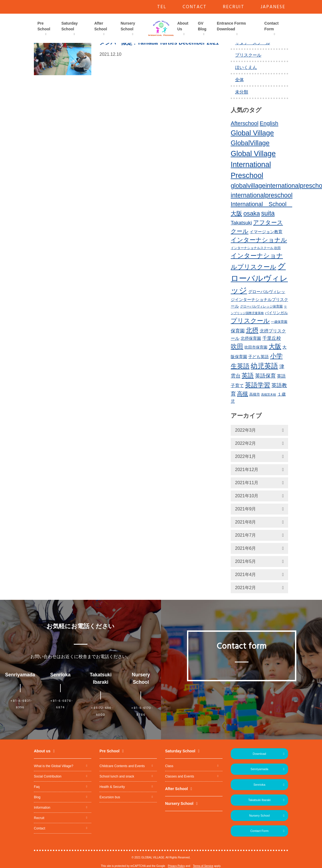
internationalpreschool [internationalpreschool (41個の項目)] (262, 195)
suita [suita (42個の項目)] (268, 213)
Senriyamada (260, 769)
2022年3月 (246, 430)
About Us (183, 26)
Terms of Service (203, 866)
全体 (239, 80)
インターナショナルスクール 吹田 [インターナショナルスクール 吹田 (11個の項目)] (256, 248)
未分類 (242, 92)
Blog (37, 797)
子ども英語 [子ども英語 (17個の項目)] (258, 357)
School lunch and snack (117, 776)
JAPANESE (273, 7)
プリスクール (248, 55)
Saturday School (69, 26)
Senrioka (259, 785)
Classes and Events (180, 776)
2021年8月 (246, 522)
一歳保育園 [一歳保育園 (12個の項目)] (279, 322)
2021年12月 (247, 470)
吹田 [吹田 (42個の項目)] (237, 346)
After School (101, 26)
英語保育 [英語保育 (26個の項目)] (265, 376)
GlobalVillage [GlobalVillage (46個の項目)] (250, 143)
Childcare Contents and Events (122, 766)
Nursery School (128, 26)
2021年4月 (246, 575)
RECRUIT (234, 7)
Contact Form (271, 26)
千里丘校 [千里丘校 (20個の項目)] (272, 338)
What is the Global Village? (54, 766)
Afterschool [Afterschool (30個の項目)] (245, 123)
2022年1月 (246, 456)
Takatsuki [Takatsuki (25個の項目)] (241, 223)
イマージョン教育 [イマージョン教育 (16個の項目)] (266, 232)
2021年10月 (247, 496)
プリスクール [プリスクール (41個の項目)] (250, 321)
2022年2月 (246, 443)
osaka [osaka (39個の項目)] (252, 213)
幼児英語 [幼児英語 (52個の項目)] (264, 366)
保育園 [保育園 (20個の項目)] (238, 331)
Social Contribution (48, 776)
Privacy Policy (176, 866)
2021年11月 (247, 483)
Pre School (44, 26)
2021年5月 (246, 561)
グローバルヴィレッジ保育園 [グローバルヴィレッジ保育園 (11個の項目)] (261, 306)
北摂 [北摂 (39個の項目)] (252, 330)
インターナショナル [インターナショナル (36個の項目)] (259, 240)
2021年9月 (246, 509)
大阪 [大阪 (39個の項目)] (275, 346)
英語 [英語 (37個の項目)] (248, 375)
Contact (39, 828)
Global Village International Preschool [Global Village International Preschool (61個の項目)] (253, 165)
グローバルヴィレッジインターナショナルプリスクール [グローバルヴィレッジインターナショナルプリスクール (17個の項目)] (259, 299)
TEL (162, 7)
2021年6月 (246, 548)
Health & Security (112, 787)
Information (42, 808)
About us (42, 751)
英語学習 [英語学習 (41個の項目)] (257, 385)
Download (260, 754)
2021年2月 (246, 588)
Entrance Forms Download (231, 26)
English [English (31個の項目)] (269, 123)
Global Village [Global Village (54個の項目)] (252, 133)
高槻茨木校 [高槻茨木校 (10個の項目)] (269, 394)
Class (169, 766)
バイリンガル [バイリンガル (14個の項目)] (276, 313)
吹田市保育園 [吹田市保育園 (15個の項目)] (256, 347)
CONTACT (195, 7)
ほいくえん (246, 67)
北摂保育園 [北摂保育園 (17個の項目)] (251, 338)
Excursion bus (110, 797)
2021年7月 (246, 535)
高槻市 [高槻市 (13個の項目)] (255, 394)
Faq (37, 787)
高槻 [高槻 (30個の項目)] (242, 394)
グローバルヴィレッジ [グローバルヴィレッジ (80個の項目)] (259, 278)
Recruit (39, 818)
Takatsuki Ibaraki (259, 800)
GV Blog (202, 26)
